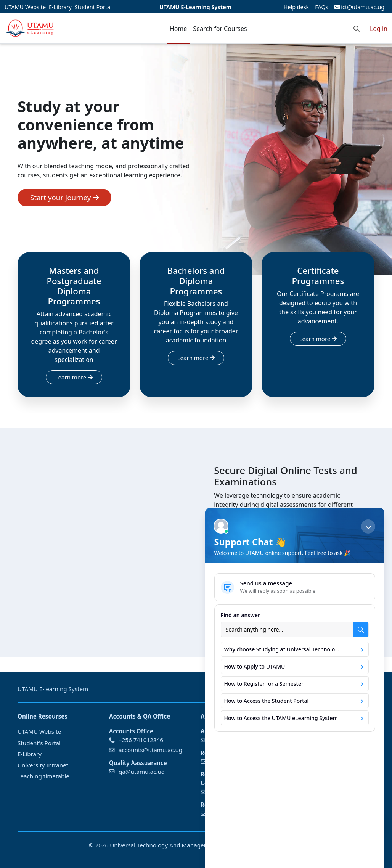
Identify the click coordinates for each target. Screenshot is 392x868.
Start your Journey (64, 197)
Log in (379, 29)
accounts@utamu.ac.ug (150, 750)
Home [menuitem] (178, 29)
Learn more (74, 377)
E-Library (60, 7)
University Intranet (43, 765)
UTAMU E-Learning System (195, 7)
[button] (357, 28)
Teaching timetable (43, 776)
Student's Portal (39, 743)
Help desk (296, 7)
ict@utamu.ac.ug (359, 7)
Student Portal (93, 7)
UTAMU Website (25, 7)
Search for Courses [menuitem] (220, 29)
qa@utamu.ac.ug (142, 771)
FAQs (321, 7)
